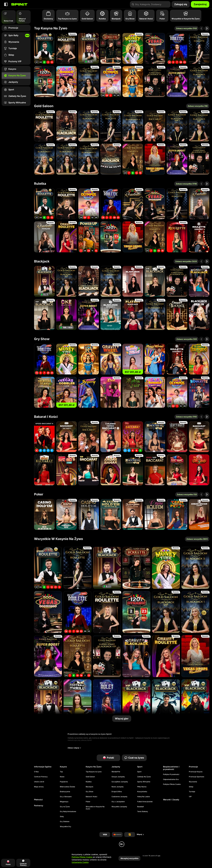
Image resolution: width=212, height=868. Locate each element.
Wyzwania (193, 782)
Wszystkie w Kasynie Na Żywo (59, 539)
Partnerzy (39, 805)
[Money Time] (133, 48)
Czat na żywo (134, 758)
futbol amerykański (145, 802)
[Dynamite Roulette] (199, 392)
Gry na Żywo (65, 807)
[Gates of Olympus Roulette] (111, 81)
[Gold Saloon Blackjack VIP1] (177, 126)
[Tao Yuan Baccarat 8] (67, 437)
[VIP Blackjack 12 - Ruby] (195, 700)
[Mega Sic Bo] (199, 470)
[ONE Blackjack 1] (67, 314)
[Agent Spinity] (89, 392)
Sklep (191, 787)
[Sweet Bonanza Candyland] (67, 81)
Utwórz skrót (39, 782)
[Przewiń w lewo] (201, 28)
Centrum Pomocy (41, 777)
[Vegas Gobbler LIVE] (67, 392)
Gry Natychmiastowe (68, 811)
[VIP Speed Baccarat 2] (155, 470)
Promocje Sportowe (197, 777)
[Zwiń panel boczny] (6, 4)
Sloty (62, 816)
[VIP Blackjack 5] (44, 314)
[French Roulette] (44, 237)
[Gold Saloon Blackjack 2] (67, 159)
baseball (140, 807)
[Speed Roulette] (44, 48)
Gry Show (42, 339)
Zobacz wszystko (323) (186, 261)
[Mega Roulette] (177, 48)
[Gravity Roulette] (67, 237)
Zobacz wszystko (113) (186, 28)
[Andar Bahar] (111, 470)
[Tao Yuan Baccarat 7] (199, 437)
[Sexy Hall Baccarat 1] (155, 437)
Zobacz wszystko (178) (186, 184)
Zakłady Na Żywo (144, 777)
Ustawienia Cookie (80, 862)
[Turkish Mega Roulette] (107, 700)
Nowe (62, 777)
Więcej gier (122, 719)
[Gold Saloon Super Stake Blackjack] (155, 81)
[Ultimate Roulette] (177, 237)
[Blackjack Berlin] (199, 314)
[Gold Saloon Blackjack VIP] (199, 81)
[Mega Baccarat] (133, 437)
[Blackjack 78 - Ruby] (48, 700)
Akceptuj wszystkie (129, 858)
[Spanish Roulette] (133, 204)
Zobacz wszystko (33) (187, 339)
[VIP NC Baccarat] (89, 470)
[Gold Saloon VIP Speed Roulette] (133, 159)
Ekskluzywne (65, 792)
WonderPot (116, 772)
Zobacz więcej (74, 748)
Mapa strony (39, 787)
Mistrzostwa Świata (67, 787)
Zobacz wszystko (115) (186, 417)
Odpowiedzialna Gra (171, 779)
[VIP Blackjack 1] (155, 281)
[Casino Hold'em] (44, 514)
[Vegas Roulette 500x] (155, 48)
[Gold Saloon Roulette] (67, 48)
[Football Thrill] (77, 700)
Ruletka (40, 184)
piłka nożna (142, 787)
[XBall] (111, 392)
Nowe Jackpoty (118, 787)
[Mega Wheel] (155, 359)
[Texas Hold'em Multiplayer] (111, 514)
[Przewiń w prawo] (207, 28)
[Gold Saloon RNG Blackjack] (111, 159)
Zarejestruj (200, 4)
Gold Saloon (44, 106)
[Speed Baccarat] (44, 470)
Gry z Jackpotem (118, 802)
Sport (139, 772)
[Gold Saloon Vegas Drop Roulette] (155, 159)
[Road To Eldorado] (199, 359)
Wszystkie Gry (66, 826)
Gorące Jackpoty (118, 777)
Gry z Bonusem (66, 797)
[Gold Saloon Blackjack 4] (133, 126)
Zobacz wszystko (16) (198, 106)
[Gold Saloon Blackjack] (67, 126)
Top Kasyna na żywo (51, 28)
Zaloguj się (181, 4)
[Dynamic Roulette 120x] (44, 81)
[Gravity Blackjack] (199, 281)
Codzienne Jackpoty (119, 797)
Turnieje (192, 792)
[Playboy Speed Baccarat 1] (111, 437)
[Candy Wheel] (133, 359)
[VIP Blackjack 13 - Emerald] (166, 700)
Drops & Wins (117, 792)
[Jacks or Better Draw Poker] (133, 514)
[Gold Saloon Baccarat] (155, 126)
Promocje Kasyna (196, 772)
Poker (39, 494)
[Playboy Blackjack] (133, 314)
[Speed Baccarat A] (44, 437)
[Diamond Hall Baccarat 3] (133, 470)
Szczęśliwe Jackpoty (120, 782)
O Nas (36, 772)
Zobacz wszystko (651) (197, 539)
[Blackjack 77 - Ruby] (89, 48)
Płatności (38, 800)
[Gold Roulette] (199, 204)
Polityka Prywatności (171, 774)
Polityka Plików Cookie (172, 784)
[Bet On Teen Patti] (177, 514)
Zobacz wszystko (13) (187, 494)
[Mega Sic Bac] (177, 470)
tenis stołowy (143, 811)
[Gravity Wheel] (111, 359)
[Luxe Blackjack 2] (133, 281)
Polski (109, 758)
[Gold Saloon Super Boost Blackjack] (177, 81)
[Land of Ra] (133, 81)
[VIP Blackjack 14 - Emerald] (136, 700)
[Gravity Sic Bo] (67, 470)
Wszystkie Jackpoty (119, 807)
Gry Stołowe (65, 821)
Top (61, 772)
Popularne (64, 782)
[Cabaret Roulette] (199, 237)
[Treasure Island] (44, 392)
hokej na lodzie (144, 797)
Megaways (64, 802)
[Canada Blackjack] (177, 314)
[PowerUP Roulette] (89, 237)
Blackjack (42, 261)
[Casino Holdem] (155, 514)
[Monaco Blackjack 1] (111, 314)
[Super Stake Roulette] (111, 48)
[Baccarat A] (177, 437)
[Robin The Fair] (133, 392)
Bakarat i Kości (46, 417)
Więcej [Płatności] (140, 834)
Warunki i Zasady (171, 800)
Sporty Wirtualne (144, 782)
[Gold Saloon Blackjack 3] (89, 81)
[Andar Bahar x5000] (199, 514)
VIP (190, 797)
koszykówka (142, 792)
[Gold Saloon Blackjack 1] (44, 159)
